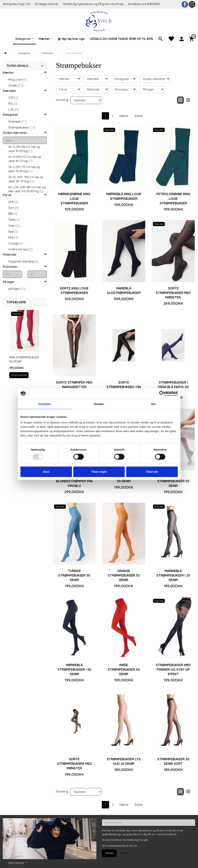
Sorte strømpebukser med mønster (74, 764)
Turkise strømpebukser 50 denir (74, 575)
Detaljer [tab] (99, 404)
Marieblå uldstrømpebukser (124, 290)
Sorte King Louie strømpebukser (74, 290)
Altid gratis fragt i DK (17, 4)
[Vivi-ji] (99, 21)
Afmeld (124, 853)
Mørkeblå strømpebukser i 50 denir (74, 669)
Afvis (46, 472)
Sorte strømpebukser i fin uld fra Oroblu (124, 387)
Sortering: (62, 100)
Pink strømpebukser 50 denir (24, 359)
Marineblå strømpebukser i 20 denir (173, 575)
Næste (124, 116)
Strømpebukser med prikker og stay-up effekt (173, 669)
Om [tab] (153, 404)
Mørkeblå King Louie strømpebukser (124, 196)
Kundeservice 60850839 (144, 4)
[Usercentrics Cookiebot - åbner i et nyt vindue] (162, 394)
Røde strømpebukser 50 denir (124, 669)
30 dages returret (47, 4)
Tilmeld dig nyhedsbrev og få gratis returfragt (93, 4)
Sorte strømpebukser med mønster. (173, 293)
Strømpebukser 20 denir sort (173, 761)
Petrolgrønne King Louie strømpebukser (173, 198)
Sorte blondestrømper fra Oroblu (74, 481)
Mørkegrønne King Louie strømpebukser (74, 198)
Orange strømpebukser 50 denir (124, 575)
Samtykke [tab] (45, 404)
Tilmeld (109, 853)
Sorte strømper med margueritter (74, 385)
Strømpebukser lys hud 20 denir (124, 761)
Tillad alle (152, 472)
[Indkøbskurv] (192, 39)
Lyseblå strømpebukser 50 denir (173, 481)
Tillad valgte (99, 472)
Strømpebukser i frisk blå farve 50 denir (173, 387)
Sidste (138, 116)
